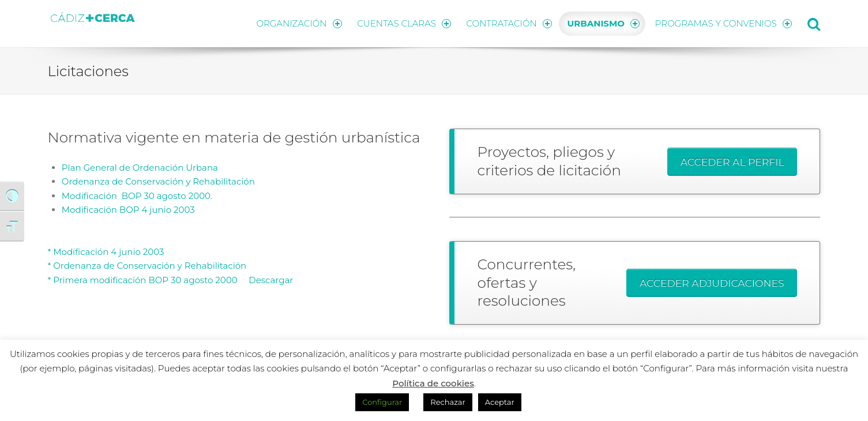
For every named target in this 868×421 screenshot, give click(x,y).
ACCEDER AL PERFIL (732, 162)
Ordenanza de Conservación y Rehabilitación (158, 181)
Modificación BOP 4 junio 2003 (128, 210)
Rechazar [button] (448, 402)
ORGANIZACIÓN (299, 23)
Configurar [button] (382, 402)
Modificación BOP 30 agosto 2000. (137, 196)
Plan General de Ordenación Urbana (140, 168)
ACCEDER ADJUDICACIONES (712, 283)
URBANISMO (604, 23)
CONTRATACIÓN (510, 23)
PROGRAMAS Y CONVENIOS (724, 23)
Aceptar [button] (500, 402)
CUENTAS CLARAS (404, 23)
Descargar (267, 280)
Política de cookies (433, 383)
